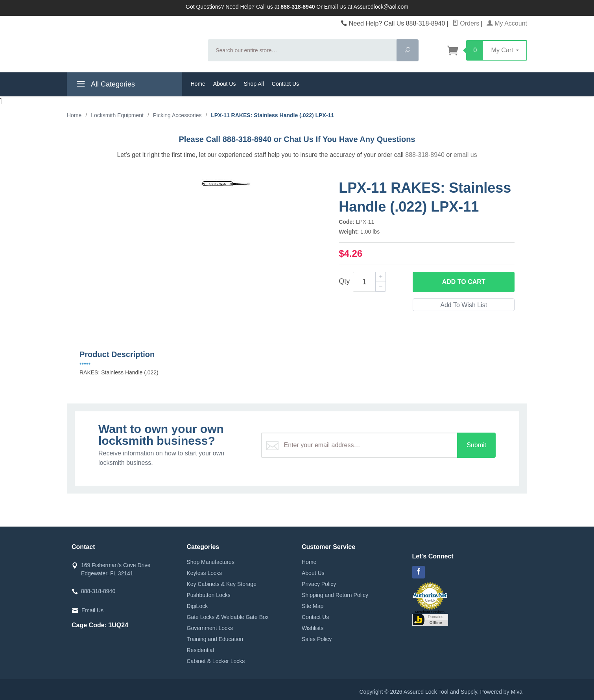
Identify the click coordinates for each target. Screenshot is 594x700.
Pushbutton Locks (209, 595)
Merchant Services (430, 612)
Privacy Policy (319, 584)
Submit (476, 445)
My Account (507, 23)
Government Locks (210, 628)
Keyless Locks (204, 573)
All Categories (105, 85)
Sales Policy (317, 639)
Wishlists (313, 628)
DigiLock (197, 606)
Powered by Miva (501, 692)
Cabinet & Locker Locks (216, 661)
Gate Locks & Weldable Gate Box (228, 617)
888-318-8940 (425, 155)
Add (464, 282)
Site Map (313, 606)
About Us (225, 84)
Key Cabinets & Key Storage (222, 584)
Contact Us (285, 84)
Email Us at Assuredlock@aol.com (366, 7)
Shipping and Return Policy (335, 595)
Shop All (254, 84)
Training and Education (215, 639)
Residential (200, 650)
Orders (466, 23)
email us (465, 155)
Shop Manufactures (211, 562)
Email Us (92, 610)
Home (198, 84)
